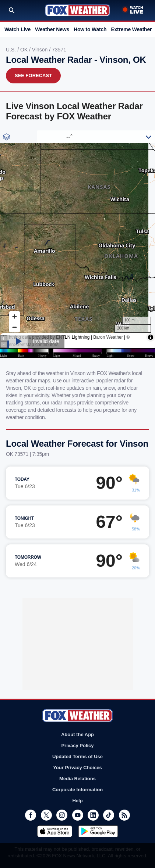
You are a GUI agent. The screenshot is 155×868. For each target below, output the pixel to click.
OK (25, 50)
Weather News (52, 29)
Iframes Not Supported (77, 244)
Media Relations (77, 779)
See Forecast (33, 75)
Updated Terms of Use (77, 757)
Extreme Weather (131, 29)
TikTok (109, 815)
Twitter (46, 815)
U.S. (12, 50)
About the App (77, 734)
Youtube (78, 815)
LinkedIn (93, 815)
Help (77, 801)
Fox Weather (77, 10)
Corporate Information (77, 790)
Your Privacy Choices (77, 768)
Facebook (31, 815)
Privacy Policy (77, 745)
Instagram (62, 815)
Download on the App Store (55, 831)
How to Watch (90, 29)
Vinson (40, 50)
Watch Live (17, 29)
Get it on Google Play (98, 831)
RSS (124, 815)
